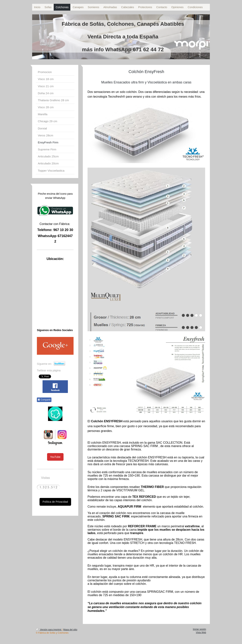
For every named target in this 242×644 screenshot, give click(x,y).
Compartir (44, 400)
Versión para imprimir (49, 630)
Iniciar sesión (199, 629)
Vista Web (201, 632)
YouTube (55, 457)
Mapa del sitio (70, 630)
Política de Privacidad (55, 502)
